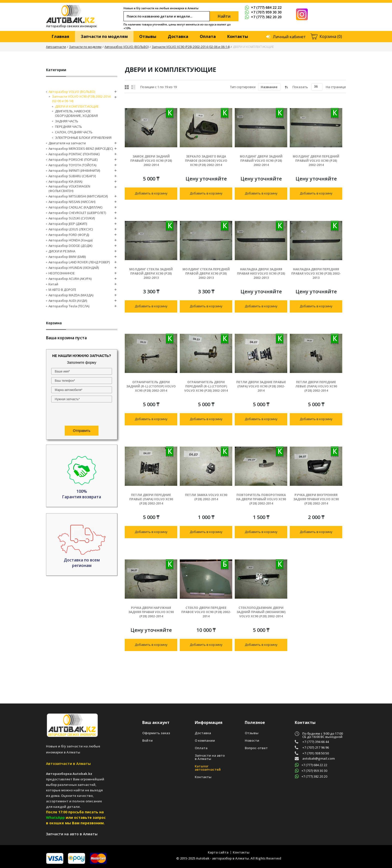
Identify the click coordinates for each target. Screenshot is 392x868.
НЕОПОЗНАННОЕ (62, 273)
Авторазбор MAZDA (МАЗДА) (71, 295)
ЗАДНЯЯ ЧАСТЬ (67, 121)
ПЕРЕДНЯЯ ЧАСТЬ (68, 127)
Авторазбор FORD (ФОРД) (69, 235)
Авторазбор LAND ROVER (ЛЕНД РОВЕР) (79, 262)
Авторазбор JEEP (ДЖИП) (68, 224)
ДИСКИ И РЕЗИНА (62, 251)
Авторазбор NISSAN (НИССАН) (72, 202)
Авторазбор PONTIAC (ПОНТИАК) (74, 154)
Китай (53, 284)
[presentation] (82, 415)
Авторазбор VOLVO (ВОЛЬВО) (127, 47)
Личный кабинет (289, 37)
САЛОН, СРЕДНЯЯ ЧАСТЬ (74, 132)
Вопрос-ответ (256, 748)
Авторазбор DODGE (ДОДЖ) (70, 246)
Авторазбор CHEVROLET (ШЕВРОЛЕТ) (77, 213)
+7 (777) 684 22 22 (263, 7)
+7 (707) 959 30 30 (263, 12)
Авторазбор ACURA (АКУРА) (70, 279)
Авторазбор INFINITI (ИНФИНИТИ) (74, 171)
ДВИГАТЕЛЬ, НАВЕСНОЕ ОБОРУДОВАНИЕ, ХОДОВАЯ (76, 113)
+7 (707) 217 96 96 (315, 748)
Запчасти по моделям (104, 36)
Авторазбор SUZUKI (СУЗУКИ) (72, 218)
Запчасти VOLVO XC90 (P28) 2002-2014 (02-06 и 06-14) (191, 47)
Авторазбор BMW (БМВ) (67, 257)
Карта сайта (218, 852)
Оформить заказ (156, 733)
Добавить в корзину (151, 193)
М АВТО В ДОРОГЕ (62, 290)
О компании (205, 741)
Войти (147, 741)
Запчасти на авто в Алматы (210, 757)
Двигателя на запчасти (67, 143)
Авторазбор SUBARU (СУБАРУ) (72, 176)
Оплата (208, 36)
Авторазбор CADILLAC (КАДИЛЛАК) (75, 207)
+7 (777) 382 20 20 (263, 17)
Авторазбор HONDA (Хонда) (70, 240)
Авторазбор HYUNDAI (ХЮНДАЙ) (74, 268)
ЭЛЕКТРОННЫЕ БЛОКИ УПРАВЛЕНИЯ (83, 138)
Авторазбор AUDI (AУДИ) (68, 301)
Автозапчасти (56, 47)
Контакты (238, 36)
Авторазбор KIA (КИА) (65, 181)
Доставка (178, 36)
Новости (252, 741)
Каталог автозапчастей (208, 768)
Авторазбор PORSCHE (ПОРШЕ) (73, 160)
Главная (60, 36)
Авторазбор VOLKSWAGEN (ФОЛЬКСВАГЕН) (69, 188)
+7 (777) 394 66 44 (315, 742)
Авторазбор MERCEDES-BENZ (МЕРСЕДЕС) (81, 149)
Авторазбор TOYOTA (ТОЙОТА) (72, 165)
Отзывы (148, 36)
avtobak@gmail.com (318, 759)
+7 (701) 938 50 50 (315, 753)
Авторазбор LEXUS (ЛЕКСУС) (71, 229)
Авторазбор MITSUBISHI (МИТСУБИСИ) (78, 196)
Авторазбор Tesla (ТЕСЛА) (69, 306)
